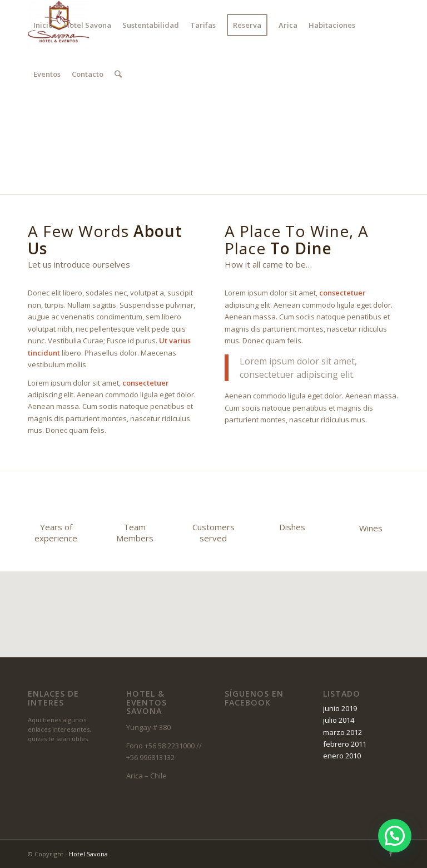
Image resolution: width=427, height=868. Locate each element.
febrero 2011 (345, 744)
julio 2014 (339, 720)
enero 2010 (342, 756)
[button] (395, 836)
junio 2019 (340, 708)
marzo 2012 (342, 732)
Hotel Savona (88, 854)
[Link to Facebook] (31, 122)
